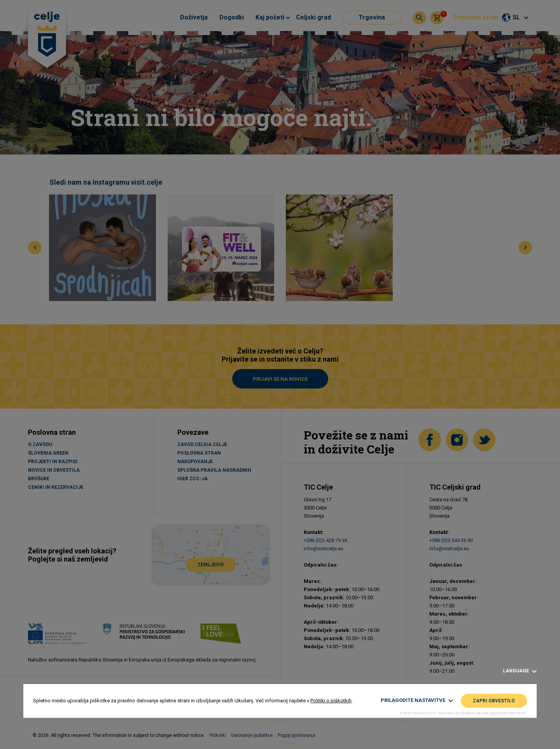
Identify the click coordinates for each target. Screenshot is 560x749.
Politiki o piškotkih (331, 701)
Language (520, 671)
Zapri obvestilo (494, 701)
